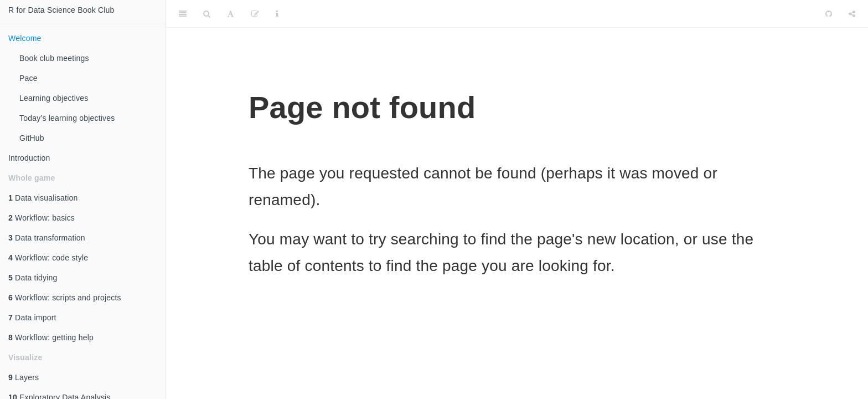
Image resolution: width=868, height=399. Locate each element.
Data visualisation (43, 198)
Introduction (29, 158)
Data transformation (47, 238)
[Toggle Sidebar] (183, 14)
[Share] (852, 14)
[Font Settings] (231, 14)
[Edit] (255, 14)
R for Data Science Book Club (61, 10)
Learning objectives (54, 98)
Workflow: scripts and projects (65, 298)
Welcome (25, 38)
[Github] (829, 14)
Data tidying (33, 278)
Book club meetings (54, 58)
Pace (29, 78)
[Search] (207, 14)
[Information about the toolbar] (277, 14)
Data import (32, 318)
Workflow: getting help (51, 337)
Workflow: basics (42, 218)
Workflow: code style (48, 258)
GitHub (32, 138)
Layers (24, 377)
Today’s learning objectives (67, 118)
